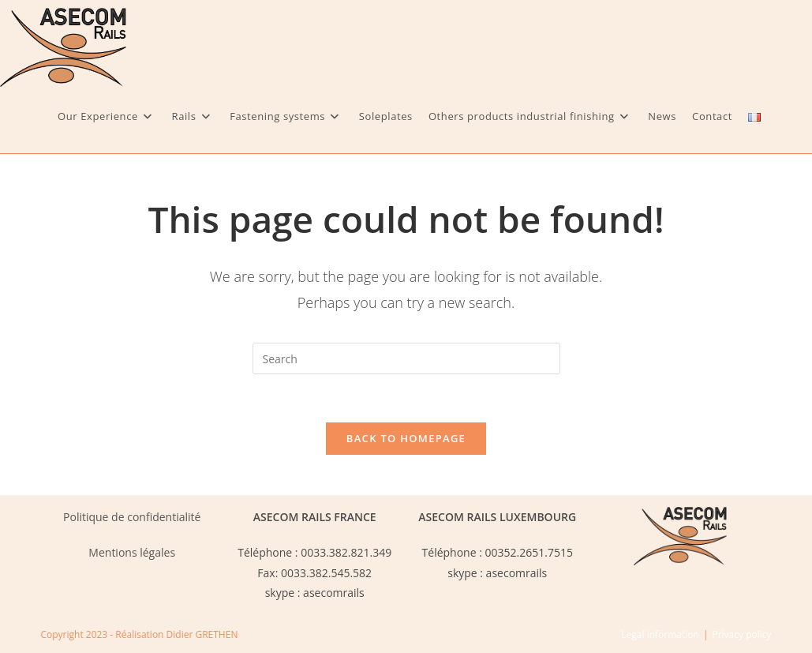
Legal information (660, 634)
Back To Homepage (406, 438)
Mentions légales (132, 552)
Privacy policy (741, 634)
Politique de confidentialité (132, 517)
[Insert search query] (406, 358)
